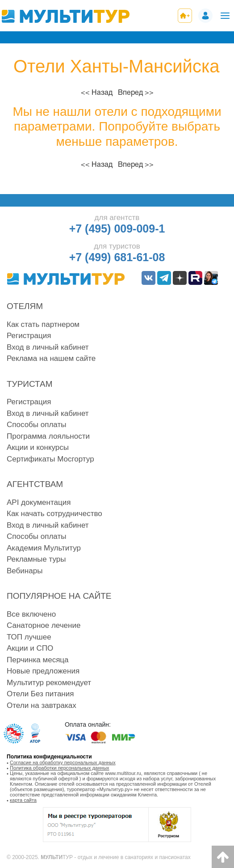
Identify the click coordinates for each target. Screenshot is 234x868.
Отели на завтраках (42, 705)
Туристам (30, 384)
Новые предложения (43, 671)
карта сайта (23, 800)
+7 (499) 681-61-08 (117, 257)
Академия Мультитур (44, 548)
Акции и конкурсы (38, 447)
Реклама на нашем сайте (51, 358)
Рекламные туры (36, 559)
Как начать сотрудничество (54, 514)
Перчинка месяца (38, 660)
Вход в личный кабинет (48, 347)
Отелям (25, 306)
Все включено (31, 614)
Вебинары (25, 571)
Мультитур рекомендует (49, 683)
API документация (39, 502)
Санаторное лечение (44, 625)
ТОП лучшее (29, 637)
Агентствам (35, 484)
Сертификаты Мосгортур (50, 459)
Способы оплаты (36, 425)
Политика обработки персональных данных (60, 768)
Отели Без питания (40, 694)
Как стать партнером (43, 324)
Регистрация (29, 336)
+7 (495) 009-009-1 (117, 229)
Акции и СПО (30, 648)
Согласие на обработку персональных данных (63, 762)
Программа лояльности (48, 436)
